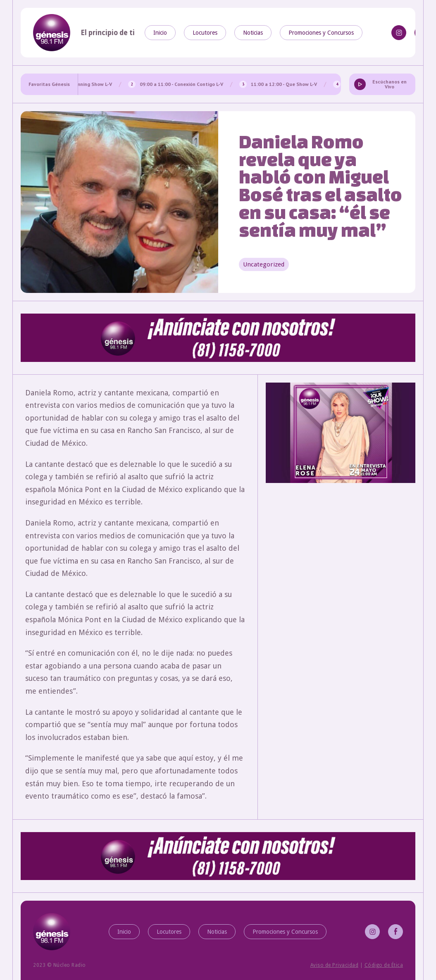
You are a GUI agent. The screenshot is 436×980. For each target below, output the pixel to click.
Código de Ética (384, 965)
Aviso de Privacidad (335, 965)
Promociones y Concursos (321, 33)
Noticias (253, 33)
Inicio (160, 33)
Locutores (205, 33)
